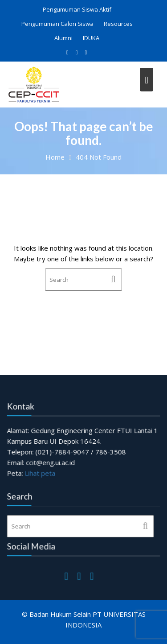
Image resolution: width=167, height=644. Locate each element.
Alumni (63, 38)
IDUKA (91, 38)
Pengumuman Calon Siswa (57, 24)
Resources (118, 24)
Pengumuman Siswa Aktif (77, 9)
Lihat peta (40, 473)
